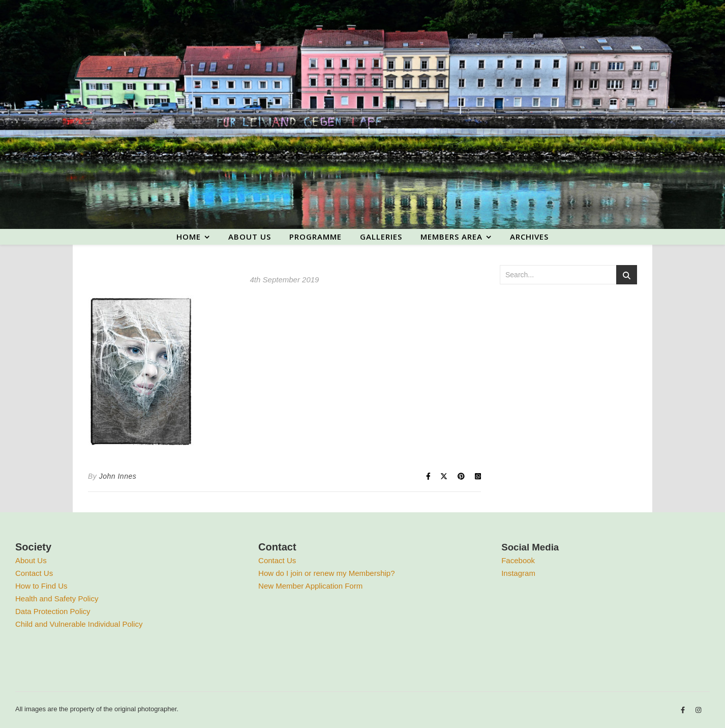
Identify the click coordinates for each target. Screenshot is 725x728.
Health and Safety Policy (57, 599)
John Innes (118, 476)
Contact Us (34, 573)
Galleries (381, 237)
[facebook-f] (684, 710)
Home (189, 237)
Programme (315, 237)
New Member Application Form (310, 586)
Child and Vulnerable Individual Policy (79, 624)
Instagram (518, 573)
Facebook (518, 560)
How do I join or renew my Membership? (326, 573)
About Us (31, 560)
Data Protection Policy (53, 611)
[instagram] (698, 710)
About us (250, 237)
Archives (529, 237)
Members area (451, 237)
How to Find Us (41, 586)
